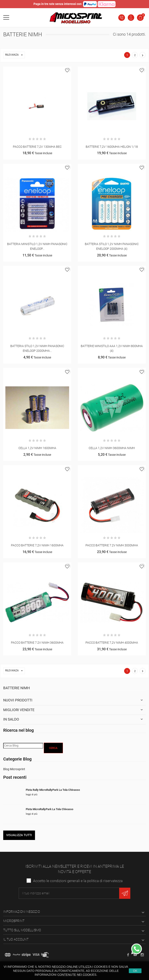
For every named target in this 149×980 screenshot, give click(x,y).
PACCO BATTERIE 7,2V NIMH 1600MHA (37, 545)
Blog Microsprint (14, 769)
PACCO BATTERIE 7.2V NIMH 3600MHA (37, 643)
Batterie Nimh (17, 688)
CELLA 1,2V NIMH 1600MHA (37, 448)
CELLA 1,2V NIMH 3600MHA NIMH (112, 448)
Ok (135, 971)
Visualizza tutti (19, 835)
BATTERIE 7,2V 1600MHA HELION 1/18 (112, 147)
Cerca (53, 748)
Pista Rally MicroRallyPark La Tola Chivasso (53, 790)
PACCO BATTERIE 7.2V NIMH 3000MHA (112, 545)
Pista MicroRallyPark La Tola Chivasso (49, 809)
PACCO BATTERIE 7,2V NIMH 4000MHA (112, 643)
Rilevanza (15, 55)
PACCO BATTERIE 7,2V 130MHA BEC (37, 147)
